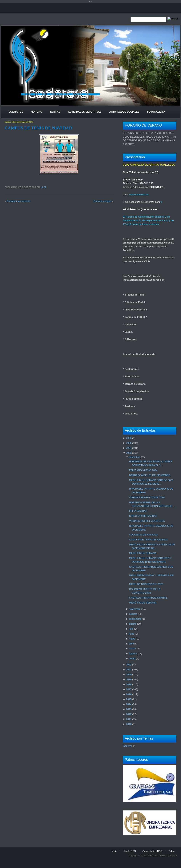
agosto (133, 624)
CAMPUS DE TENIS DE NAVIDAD (38, 128)
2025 (129, 443)
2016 (129, 694)
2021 (129, 670)
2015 (129, 699)
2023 (129, 453)
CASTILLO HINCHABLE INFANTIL (148, 598)
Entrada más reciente (19, 201)
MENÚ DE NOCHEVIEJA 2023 (146, 584)
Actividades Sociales (124, 112)
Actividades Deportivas (85, 112)
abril (131, 644)
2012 (129, 714)
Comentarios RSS (152, 851)
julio (131, 629)
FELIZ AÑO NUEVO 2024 (143, 470)
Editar (172, 851)
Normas (37, 112)
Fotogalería (156, 112)
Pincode (173, 855)
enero (132, 658)
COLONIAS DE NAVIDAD (143, 535)
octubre (133, 614)
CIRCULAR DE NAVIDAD (143, 516)
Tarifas (55, 112)
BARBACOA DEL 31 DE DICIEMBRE (150, 475)
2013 (129, 709)
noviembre (135, 609)
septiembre (135, 619)
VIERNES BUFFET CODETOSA (147, 497)
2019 (129, 679)
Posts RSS (130, 851)
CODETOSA (151, 855)
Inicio (114, 851)
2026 (129, 438)
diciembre (134, 457)
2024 (129, 448)
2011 (129, 719)
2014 (129, 704)
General (127, 746)
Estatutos (16, 112)
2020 (129, 674)
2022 (129, 665)
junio (132, 634)
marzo (132, 649)
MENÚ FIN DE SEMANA (143, 553)
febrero (133, 654)
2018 (129, 684)
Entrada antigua (103, 201)
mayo (132, 639)
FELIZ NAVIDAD (138, 511)
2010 (129, 724)
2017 (129, 689)
